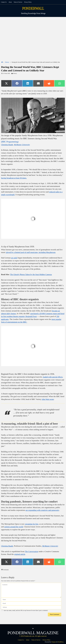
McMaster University (22, 145)
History (7, 62)
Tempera (54, 642)
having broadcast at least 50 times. (14, 178)
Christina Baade (7, 145)
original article (20, 554)
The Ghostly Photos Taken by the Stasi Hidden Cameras (31, 275)
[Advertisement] (33, 33)
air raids (14, 258)
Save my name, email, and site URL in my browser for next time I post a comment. (26, 610)
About (10, 2)
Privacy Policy (28, 2)
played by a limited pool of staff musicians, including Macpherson (31, 252)
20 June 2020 (7, 73)
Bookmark (6, 570)
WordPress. (61, 642)
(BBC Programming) (10, 142)
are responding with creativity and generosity (42, 510)
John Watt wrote (48, 399)
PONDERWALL (33, 9)
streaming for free (32, 524)
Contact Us (4, 2)
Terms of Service (18, 2)
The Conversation (31, 552)
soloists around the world (14, 527)
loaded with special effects (53, 377)
